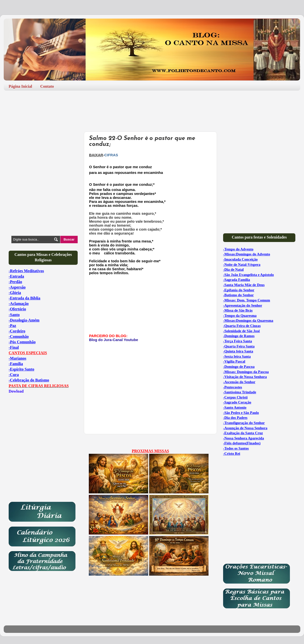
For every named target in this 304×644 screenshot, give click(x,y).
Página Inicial (20, 86)
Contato (47, 86)
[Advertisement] (152, 109)
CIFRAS (111, 155)
